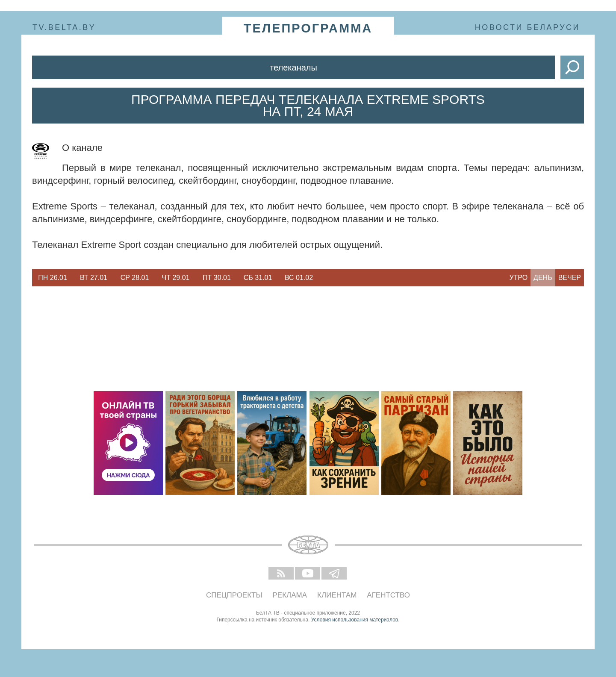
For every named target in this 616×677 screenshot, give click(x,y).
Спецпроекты (234, 595)
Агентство (388, 595)
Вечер (570, 278)
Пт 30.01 (217, 278)
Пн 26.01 (53, 278)
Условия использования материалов (355, 620)
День (543, 278)
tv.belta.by (64, 27)
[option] (53, 278)
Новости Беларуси (528, 27)
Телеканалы (293, 68)
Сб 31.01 (258, 278)
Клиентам (337, 595)
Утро (518, 278)
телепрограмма (308, 28)
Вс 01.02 (299, 278)
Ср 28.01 (135, 278)
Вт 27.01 (94, 278)
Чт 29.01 (176, 278)
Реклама (290, 595)
